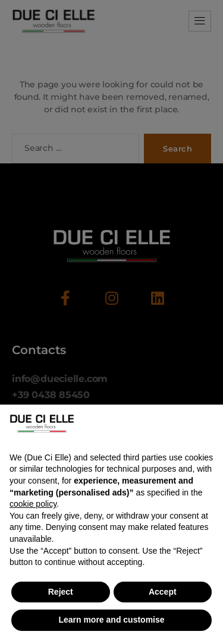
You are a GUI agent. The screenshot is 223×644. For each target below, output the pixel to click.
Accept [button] (163, 592)
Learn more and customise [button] (111, 620)
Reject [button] (61, 592)
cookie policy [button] (33, 504)
